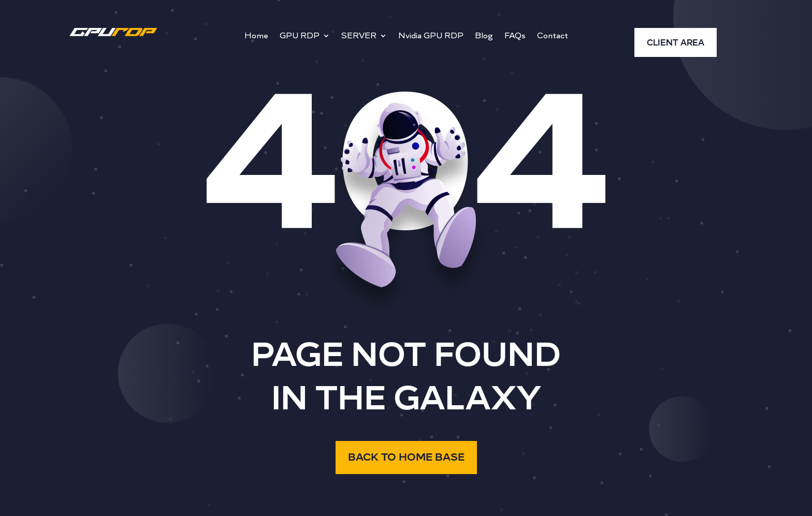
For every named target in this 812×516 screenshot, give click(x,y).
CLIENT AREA (676, 43)
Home (256, 36)
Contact (553, 36)
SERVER (359, 36)
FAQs (515, 36)
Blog (484, 36)
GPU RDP (300, 36)
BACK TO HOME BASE (406, 457)
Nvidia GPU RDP (431, 36)
